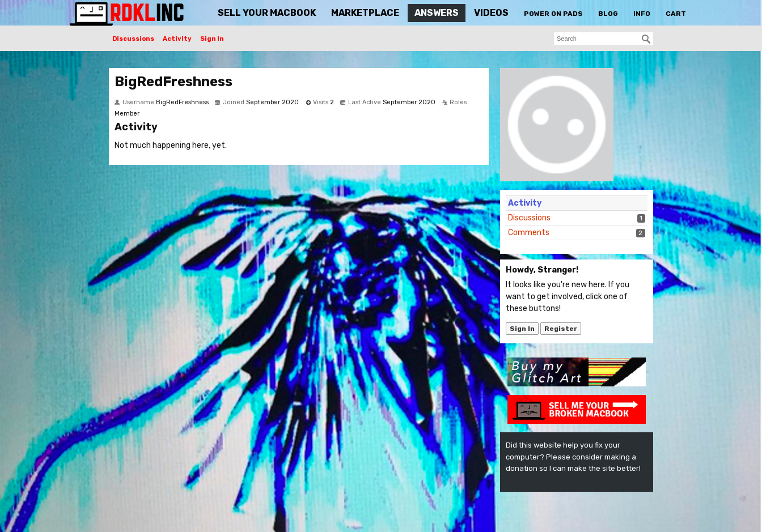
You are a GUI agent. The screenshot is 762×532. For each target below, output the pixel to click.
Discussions (133, 39)
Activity (177, 39)
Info (642, 14)
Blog (608, 14)
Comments (529, 233)
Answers (437, 13)
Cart (676, 14)
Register (561, 329)
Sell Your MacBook (267, 13)
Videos (491, 13)
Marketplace (365, 13)
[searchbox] (604, 39)
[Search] (646, 39)
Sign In (212, 39)
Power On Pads (553, 14)
